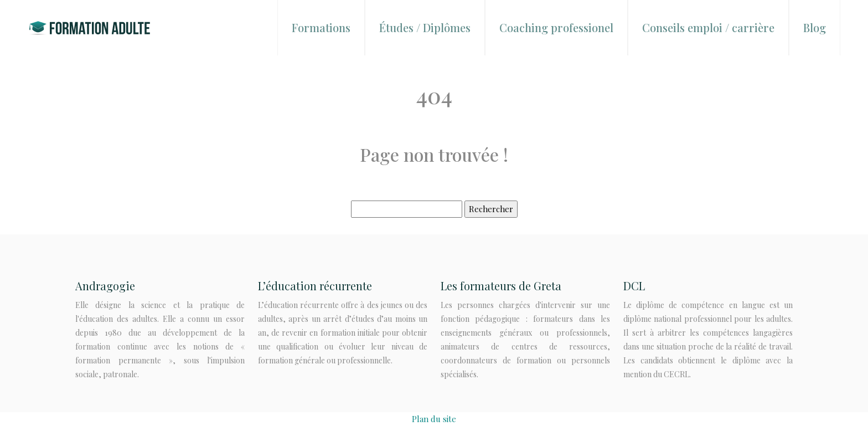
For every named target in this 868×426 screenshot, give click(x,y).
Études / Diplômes (425, 27)
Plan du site (434, 419)
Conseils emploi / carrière (708, 27)
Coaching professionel (556, 27)
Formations (321, 27)
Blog (815, 27)
